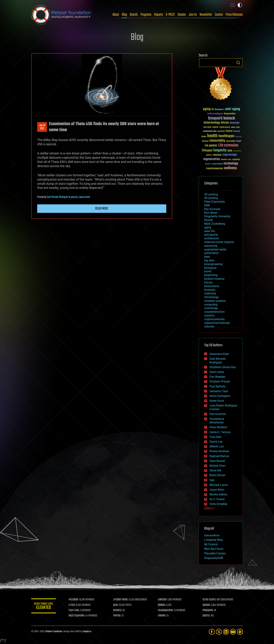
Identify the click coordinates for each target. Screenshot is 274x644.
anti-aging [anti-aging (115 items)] (233, 109)
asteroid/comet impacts (219, 242)
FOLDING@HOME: (166, 610)
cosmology (211, 308)
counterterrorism (214, 312)
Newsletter (206, 15)
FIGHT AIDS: (74, 610)
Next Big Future (214, 549)
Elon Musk (211, 213)
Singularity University (217, 216)
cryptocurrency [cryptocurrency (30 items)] (225, 127)
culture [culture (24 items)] (233, 127)
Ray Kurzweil (212, 209)
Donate (182, 15)
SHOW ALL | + (210, 509)
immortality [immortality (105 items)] (217, 141)
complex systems (215, 301)
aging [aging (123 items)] (207, 109)
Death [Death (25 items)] (238, 127)
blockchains (212, 286)
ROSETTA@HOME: (77, 616)
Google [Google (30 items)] (204, 137)
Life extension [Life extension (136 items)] (228, 145)
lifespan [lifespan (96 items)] (207, 150)
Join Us (193, 15)
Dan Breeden (217, 377)
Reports (159, 15)
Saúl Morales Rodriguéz (57, 197)
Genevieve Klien (219, 354)
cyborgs (209, 326)
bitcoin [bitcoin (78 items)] (225, 123)
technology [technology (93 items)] (231, 164)
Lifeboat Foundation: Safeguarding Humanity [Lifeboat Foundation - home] (61, 15)
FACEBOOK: (74, 600)
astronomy (211, 246)
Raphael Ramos (219, 456)
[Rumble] (240, 632)
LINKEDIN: (162, 600)
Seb (212, 480)
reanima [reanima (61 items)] (217, 155)
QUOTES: (206, 616)
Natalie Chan (217, 466)
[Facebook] (212, 632)
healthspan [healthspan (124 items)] (226, 136)
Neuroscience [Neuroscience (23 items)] (237, 151)
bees (207, 257)
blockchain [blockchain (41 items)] (235, 123)
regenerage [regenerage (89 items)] (230, 155)
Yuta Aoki (215, 437)
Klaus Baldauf (218, 427)
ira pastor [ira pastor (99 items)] (211, 146)
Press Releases (234, 15)
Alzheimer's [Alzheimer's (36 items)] (220, 110)
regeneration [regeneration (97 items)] (211, 159)
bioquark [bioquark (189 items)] (215, 118)
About (116, 15)
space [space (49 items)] (208, 164)
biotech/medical (214, 279)
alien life (209, 231)
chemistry (210, 293)
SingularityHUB (214, 558)
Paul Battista (217, 386)
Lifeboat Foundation (54, 632)
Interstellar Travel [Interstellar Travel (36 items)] (234, 141)
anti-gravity (211, 235)
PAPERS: (117, 616)
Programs (146, 15)
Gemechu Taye (219, 391)
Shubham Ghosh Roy (223, 367)
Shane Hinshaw (219, 451)
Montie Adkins (218, 494)
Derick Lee (216, 442)
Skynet (208, 220)
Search (238, 63)
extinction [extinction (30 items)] (221, 131)
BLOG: (116, 605)
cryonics (209, 315)
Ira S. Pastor (217, 499)
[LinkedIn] (226, 632)
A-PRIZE (170, 15)
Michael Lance (219, 485)
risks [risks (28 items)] (230, 160)
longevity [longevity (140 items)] (220, 150)
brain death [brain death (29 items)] (207, 127)
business (210, 290)
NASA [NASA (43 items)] (230, 151)
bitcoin (208, 282)
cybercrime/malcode (217, 323)
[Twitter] (219, 632)
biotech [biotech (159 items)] (229, 118)
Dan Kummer (218, 414)
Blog (124, 15)
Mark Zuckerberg (215, 224)
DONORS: (162, 605)
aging (208, 227)
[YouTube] (233, 632)
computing (211, 305)
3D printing (211, 194)
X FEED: (72, 605)
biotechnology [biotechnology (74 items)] (212, 123)
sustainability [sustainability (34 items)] (217, 164)
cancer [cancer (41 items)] (215, 127)
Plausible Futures (215, 553)
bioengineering (213, 264)
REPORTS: (118, 610)
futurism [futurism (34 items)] (237, 131)
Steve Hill (215, 470)
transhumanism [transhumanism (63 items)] (215, 168)
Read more (102, 209)
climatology (211, 297)
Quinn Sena (217, 372)
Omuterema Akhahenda (217, 421)
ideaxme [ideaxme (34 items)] (205, 141)
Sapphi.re (87, 632)
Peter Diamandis (214, 202)
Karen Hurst (217, 401)
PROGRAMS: (208, 610)
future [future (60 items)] (229, 131)
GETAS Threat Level (44, 606)
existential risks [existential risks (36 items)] (210, 131)
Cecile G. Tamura (220, 432)
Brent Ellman (217, 475)
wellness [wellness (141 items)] (230, 168)
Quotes (219, 15)
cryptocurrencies (214, 319)
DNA (207, 205)
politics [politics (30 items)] (209, 155)
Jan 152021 (42, 127)
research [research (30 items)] (224, 160)
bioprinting (211, 275)
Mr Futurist (211, 544)
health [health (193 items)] (212, 136)
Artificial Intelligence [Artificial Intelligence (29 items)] (215, 114)
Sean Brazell (217, 461)
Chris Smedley (218, 504)
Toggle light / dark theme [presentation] (240, 5)
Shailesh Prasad (220, 381)
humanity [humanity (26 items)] (238, 137)
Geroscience (212, 535)
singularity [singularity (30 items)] (236, 160)
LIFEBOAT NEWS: (121, 600)
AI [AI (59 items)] (213, 110)
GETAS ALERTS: (209, 600)
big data (209, 260)
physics (74, 197)
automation (211, 253)
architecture (211, 238)
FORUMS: (162, 616)
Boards (134, 15)
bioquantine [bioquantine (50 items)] (230, 114)
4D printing (211, 198)
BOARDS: (207, 605)
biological (210, 268)
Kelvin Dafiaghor (220, 396)
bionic (208, 271)
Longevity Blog (213, 540)
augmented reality (215, 249)
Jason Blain (217, 490)
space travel (84, 197)
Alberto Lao (217, 446)
